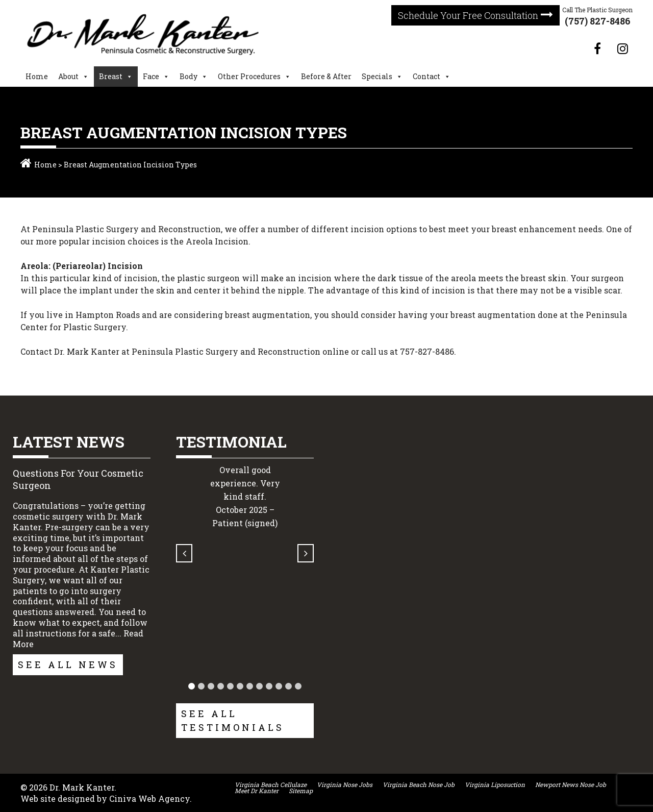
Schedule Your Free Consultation (468, 15)
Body (189, 76)
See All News (68, 665)
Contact (426, 76)
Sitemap (301, 791)
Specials (377, 76)
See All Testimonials (233, 720)
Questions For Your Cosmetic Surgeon (78, 479)
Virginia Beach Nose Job (419, 784)
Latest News (69, 442)
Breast (111, 76)
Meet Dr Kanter (257, 791)
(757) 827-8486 (598, 21)
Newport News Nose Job (571, 784)
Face (151, 76)
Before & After (326, 76)
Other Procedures (249, 76)
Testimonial (231, 442)
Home (37, 76)
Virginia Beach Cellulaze (271, 784)
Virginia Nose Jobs (345, 784)
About (68, 76)
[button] (192, 686)
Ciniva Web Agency (149, 798)
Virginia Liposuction (495, 784)
